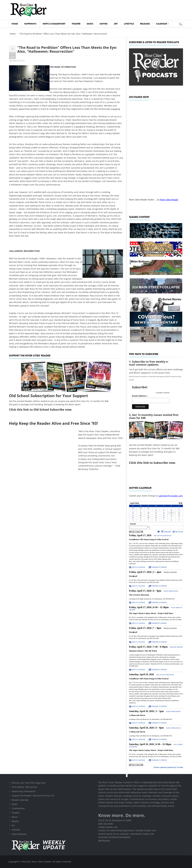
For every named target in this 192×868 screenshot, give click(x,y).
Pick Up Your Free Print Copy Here (29, 783)
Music (90, 24)
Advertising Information (24, 791)
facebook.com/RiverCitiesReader (114, 837)
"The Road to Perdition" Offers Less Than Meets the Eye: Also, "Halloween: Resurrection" (67, 49)
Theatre (76, 24)
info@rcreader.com (108, 827)
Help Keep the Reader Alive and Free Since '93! (53, 423)
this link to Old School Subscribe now (44, 410)
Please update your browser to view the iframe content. (156, 512)
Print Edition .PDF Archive (24, 787)
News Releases (19, 834)
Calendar (163, 24)
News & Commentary (54, 24)
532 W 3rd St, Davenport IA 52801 (115, 820)
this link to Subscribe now (156, 463)
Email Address (140, 396)
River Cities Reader (169, 200)
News (14, 804)
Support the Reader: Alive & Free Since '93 (33, 796)
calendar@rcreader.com (171, 496)
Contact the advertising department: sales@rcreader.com (127, 830)
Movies (104, 24)
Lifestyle (129, 24)
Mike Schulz (19, 61)
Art (116, 24)
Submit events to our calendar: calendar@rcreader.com (126, 834)
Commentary (18, 808)
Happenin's (30, 24)
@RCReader (104, 841)
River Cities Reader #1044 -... (143, 200)
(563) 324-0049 (106, 824)
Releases (145, 24)
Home (15, 24)
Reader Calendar (20, 800)
